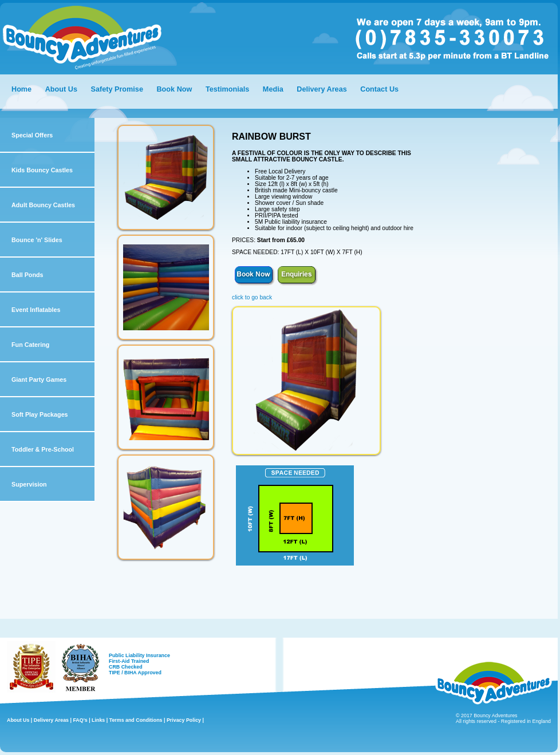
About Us (61, 89)
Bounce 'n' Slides (37, 240)
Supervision (29, 484)
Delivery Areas (323, 89)
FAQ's (80, 720)
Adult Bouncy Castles (43, 205)
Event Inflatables (36, 310)
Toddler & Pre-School (43, 449)
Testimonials (227, 89)
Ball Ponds (27, 275)
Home (21, 89)
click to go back (252, 297)
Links (98, 720)
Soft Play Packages (40, 414)
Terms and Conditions (136, 720)
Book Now (174, 89)
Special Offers (32, 135)
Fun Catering (30, 345)
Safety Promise (117, 89)
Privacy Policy (184, 720)
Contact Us (379, 89)
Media (273, 89)
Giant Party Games (39, 380)
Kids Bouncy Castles (42, 170)
